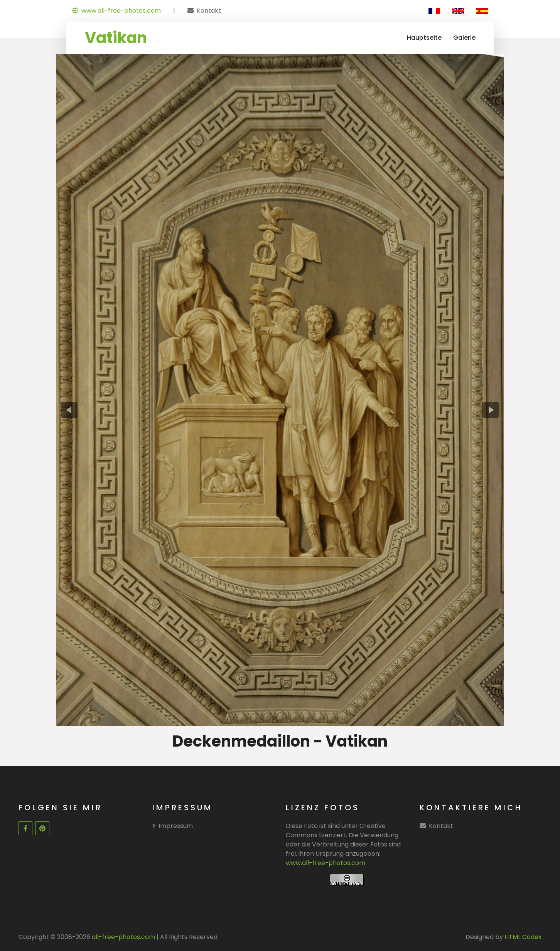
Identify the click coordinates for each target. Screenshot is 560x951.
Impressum (173, 826)
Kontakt (209, 11)
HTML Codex (523, 937)
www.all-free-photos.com (116, 11)
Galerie (464, 38)
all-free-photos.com (123, 937)
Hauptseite (424, 38)
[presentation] (69, 410)
